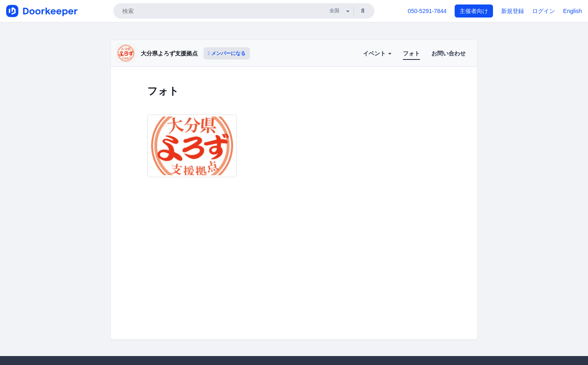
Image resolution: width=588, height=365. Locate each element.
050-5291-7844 (427, 11)
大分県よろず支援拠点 (169, 53)
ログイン (544, 11)
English (573, 11)
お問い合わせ (449, 53)
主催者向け (474, 11)
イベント (377, 53)
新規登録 (513, 11)
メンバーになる (227, 53)
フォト (411, 53)
